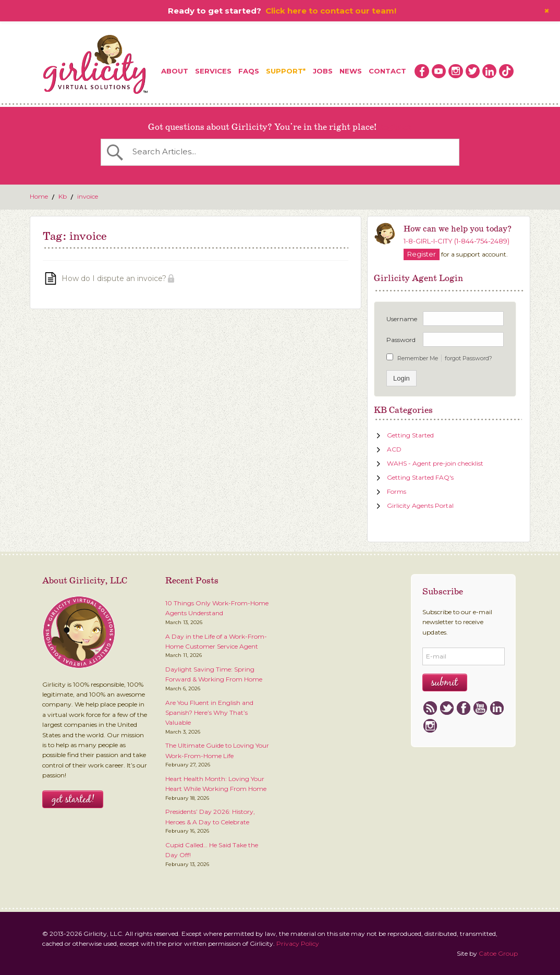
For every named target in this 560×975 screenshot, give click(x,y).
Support (284, 71)
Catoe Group (498, 953)
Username (402, 319)
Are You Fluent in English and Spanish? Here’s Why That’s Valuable (209, 713)
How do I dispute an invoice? (114, 278)
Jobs (323, 71)
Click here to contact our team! (331, 11)
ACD (394, 449)
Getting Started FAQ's (420, 477)
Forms (397, 491)
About (175, 71)
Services (213, 71)
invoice (88, 196)
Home (39, 196)
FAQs (249, 71)
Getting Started (410, 435)
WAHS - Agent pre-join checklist (435, 463)
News (351, 71)
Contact (387, 71)
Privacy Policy (298, 943)
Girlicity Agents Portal (420, 505)
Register (394, 127)
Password (401, 340)
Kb (63, 196)
